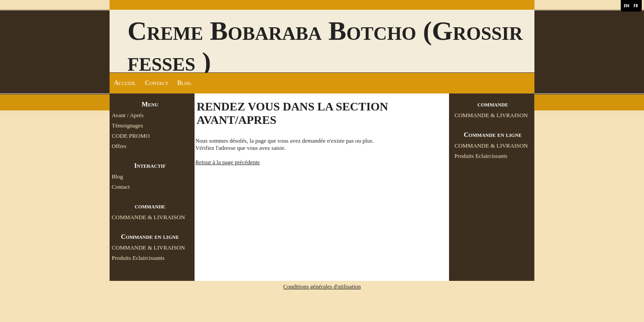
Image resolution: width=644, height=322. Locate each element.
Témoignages (127, 125)
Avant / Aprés (128, 115)
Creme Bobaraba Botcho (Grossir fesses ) (325, 46)
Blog (184, 83)
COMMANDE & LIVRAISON (148, 217)
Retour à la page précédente (228, 162)
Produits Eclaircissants (138, 258)
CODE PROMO (131, 136)
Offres (119, 146)
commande (150, 206)
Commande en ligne (150, 237)
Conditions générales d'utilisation (322, 286)
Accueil (125, 83)
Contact (157, 83)
